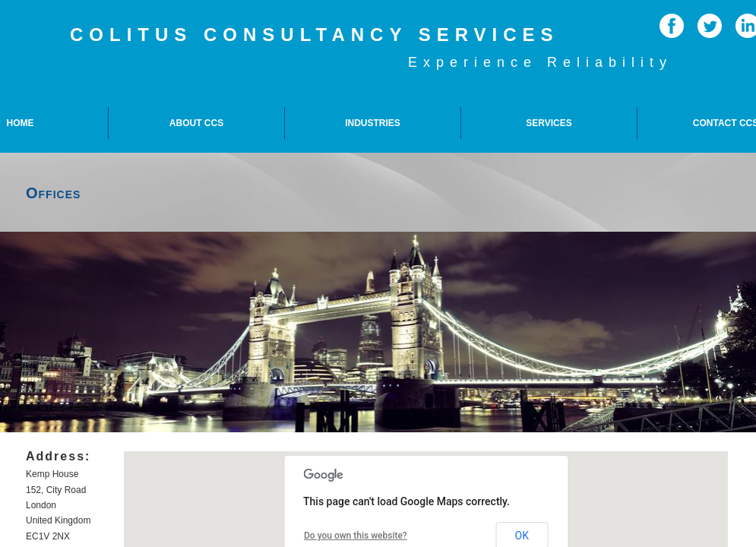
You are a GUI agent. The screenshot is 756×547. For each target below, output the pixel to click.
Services (549, 123)
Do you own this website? (356, 536)
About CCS (196, 123)
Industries (373, 123)
